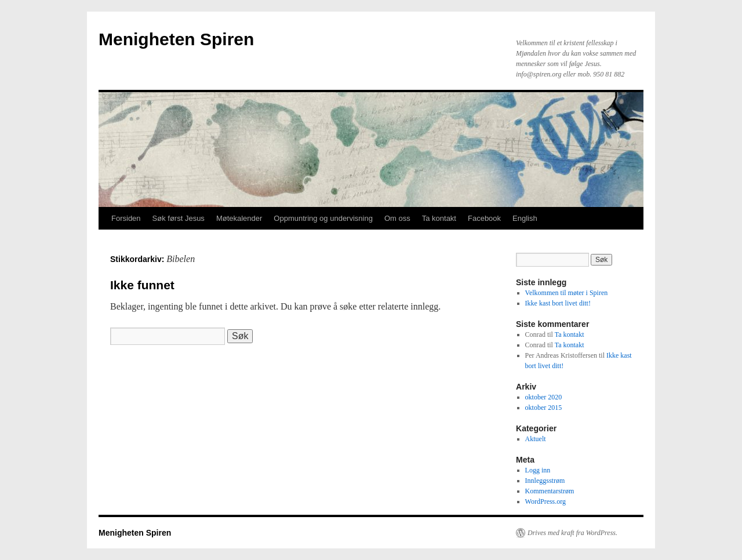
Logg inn (538, 470)
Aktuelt (536, 439)
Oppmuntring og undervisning (323, 218)
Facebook (484, 218)
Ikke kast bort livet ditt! (558, 303)
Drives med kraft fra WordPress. (572, 533)
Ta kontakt (439, 218)
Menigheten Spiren (176, 39)
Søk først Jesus (179, 218)
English (525, 218)
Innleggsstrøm (545, 481)
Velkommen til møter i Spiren (567, 293)
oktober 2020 (544, 397)
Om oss (397, 218)
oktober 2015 (544, 408)
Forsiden (126, 218)
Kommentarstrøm (550, 491)
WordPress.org (545, 501)
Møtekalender (239, 218)
